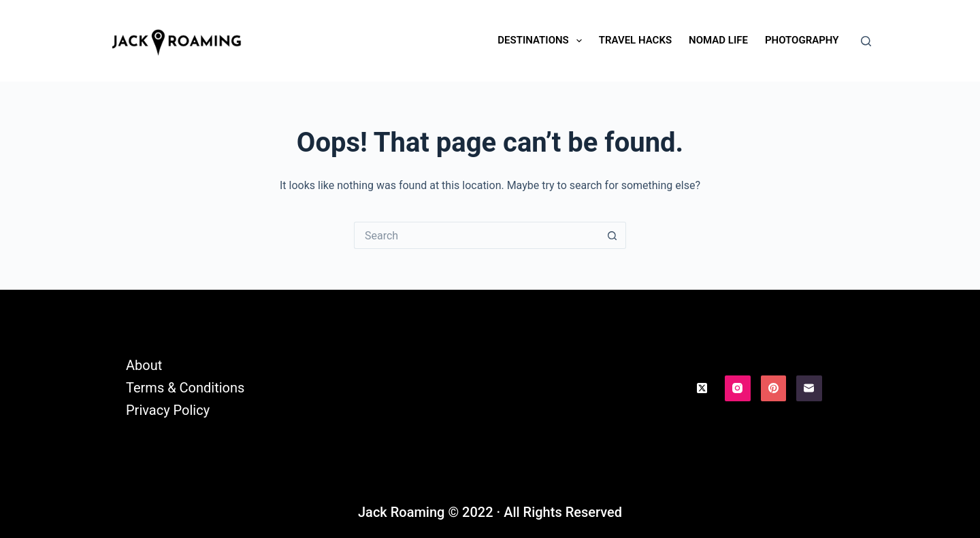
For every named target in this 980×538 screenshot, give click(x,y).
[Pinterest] (774, 388)
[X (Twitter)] (702, 388)
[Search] (866, 41)
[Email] (809, 388)
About (144, 365)
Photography (802, 40)
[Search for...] (476, 235)
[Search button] (612, 235)
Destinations (542, 41)
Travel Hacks (635, 40)
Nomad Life (718, 40)
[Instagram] (738, 388)
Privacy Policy (168, 410)
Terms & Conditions (185, 388)
